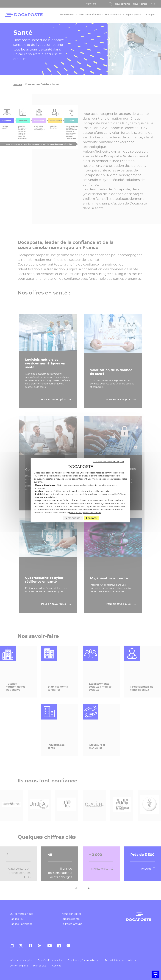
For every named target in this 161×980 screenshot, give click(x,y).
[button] (155, 974)
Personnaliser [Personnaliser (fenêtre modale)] (73, 518)
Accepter (92, 518)
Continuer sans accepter (109, 461)
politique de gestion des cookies (85, 512)
